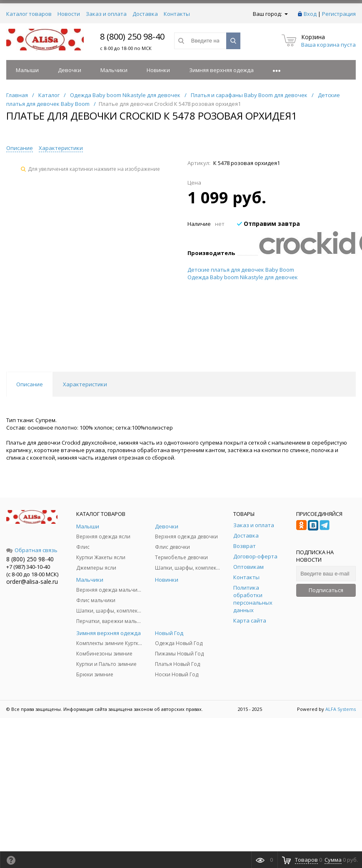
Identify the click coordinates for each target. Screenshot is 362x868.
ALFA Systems (341, 709)
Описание (20, 148)
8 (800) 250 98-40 (132, 36)
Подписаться (326, 590)
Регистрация (339, 14)
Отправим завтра (268, 224)
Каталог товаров (29, 14)
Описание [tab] (30, 384)
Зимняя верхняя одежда (221, 70)
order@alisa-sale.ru (32, 582)
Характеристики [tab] (85, 384)
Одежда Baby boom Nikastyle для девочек (243, 277)
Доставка (145, 14)
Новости (69, 14)
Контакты (177, 14)
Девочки (70, 70)
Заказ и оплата (106, 14)
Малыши (27, 70)
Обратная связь (32, 550)
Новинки (158, 70)
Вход (310, 14)
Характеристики (61, 148)
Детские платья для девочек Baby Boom (241, 270)
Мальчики (114, 70)
